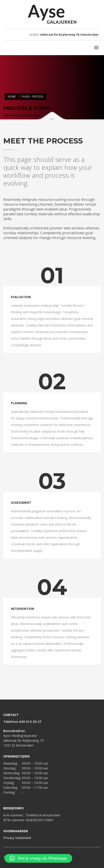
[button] (38, 858)
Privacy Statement (17, 838)
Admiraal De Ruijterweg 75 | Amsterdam (69, 35)
